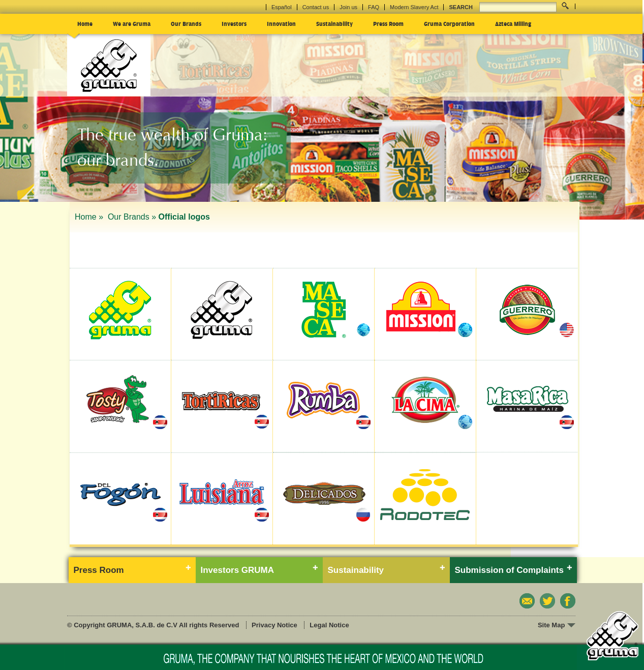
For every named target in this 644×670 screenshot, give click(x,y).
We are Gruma (132, 23)
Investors (234, 23)
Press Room (388, 23)
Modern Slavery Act (414, 7)
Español (282, 7)
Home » (90, 217)
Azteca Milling (513, 23)
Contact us (316, 7)
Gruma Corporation (449, 23)
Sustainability (334, 23)
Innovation (281, 23)
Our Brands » (132, 217)
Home (85, 23)
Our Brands (186, 23)
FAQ (374, 7)
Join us (348, 7)
